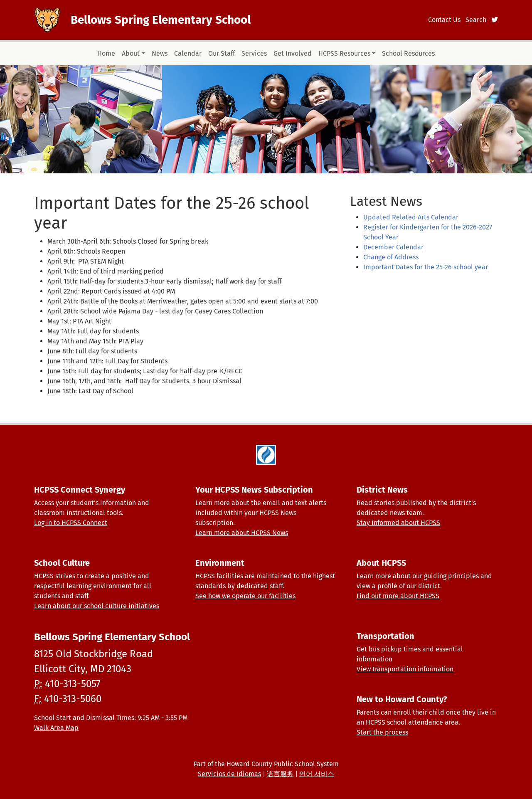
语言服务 (280, 774)
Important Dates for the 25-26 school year (426, 267)
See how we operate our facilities (245, 596)
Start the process (382, 732)
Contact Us (444, 20)
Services (254, 53)
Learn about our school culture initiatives (97, 606)
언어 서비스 (317, 774)
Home (106, 53)
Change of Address (391, 257)
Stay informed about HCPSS (398, 523)
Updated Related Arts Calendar (411, 217)
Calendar (188, 53)
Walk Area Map (56, 728)
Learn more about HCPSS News (242, 533)
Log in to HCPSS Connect (71, 523)
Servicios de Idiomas (229, 774)
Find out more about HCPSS (398, 596)
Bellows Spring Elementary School (161, 20)
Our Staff (222, 53)
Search (476, 20)
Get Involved (293, 53)
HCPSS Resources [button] (344, 53)
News (160, 53)
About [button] (131, 53)
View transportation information (405, 669)
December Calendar (393, 247)
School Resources (408, 53)
